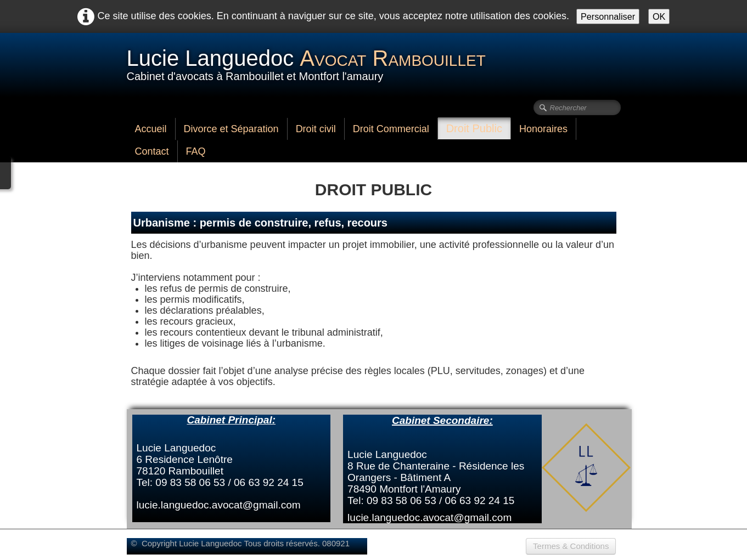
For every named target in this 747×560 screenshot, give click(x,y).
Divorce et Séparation (231, 129)
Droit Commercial (391, 129)
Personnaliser (608, 16)
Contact (152, 151)
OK (659, 16)
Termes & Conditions (571, 546)
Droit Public (474, 128)
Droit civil (316, 129)
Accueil (151, 129)
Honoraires (543, 129)
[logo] (310, 64)
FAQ (196, 151)
